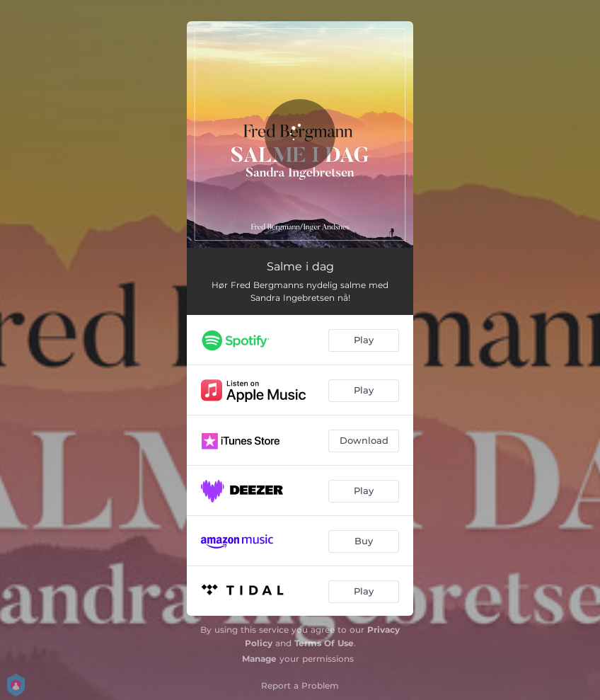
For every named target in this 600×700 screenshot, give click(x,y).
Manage (259, 659)
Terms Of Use (324, 643)
